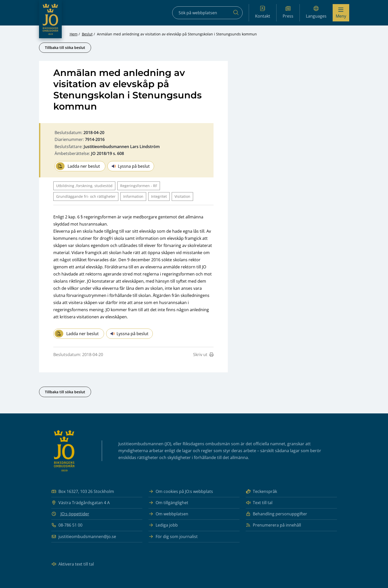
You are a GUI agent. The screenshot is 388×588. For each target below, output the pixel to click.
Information (133, 196)
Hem (74, 34)
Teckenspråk (261, 492)
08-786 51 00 (67, 525)
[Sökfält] (207, 13)
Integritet (159, 196)
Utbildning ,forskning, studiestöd (84, 186)
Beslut (87, 34)
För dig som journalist (173, 537)
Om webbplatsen (168, 514)
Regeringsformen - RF (139, 186)
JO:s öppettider (75, 514)
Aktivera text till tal (73, 564)
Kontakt (263, 12)
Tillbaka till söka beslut (65, 48)
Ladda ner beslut (78, 166)
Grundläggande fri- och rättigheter (86, 196)
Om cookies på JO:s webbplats (181, 492)
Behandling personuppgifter (276, 514)
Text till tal (259, 503)
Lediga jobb (163, 525)
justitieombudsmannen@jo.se (84, 537)
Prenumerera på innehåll (273, 525)
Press (288, 12)
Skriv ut (203, 355)
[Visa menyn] (341, 13)
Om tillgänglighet (168, 503)
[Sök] (236, 13)
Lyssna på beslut (131, 166)
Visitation (182, 196)
